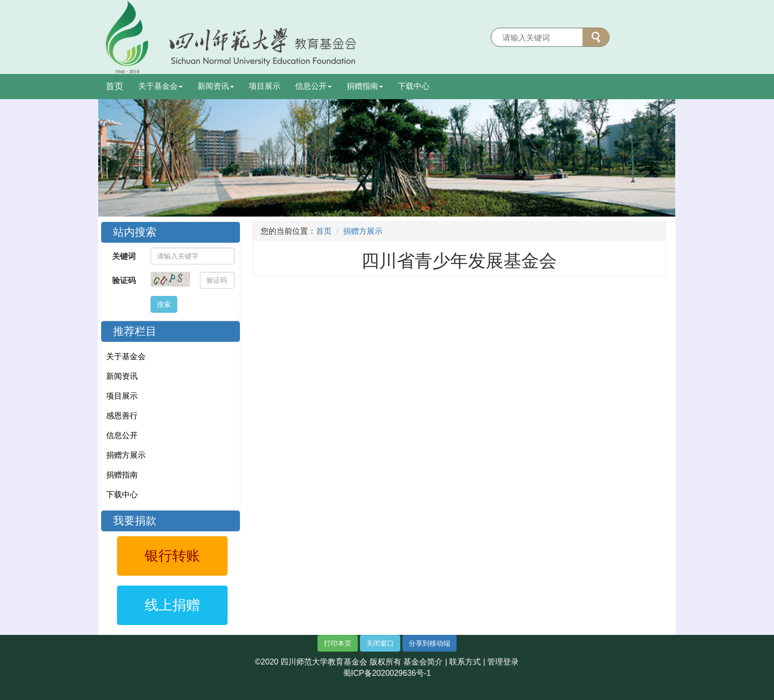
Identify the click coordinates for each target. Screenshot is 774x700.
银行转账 (172, 556)
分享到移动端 (429, 643)
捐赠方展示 (126, 455)
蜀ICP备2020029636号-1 (387, 673)
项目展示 (265, 86)
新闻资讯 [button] (216, 86)
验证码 (124, 280)
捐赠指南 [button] (365, 86)
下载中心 (414, 86)
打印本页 (338, 643)
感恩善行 (122, 416)
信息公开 (122, 435)
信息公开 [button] (313, 86)
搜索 (164, 304)
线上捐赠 (172, 605)
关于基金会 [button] (160, 86)
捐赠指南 (122, 475)
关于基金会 (126, 356)
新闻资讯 (122, 376)
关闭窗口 (380, 643)
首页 (115, 86)
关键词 (124, 256)
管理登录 (503, 662)
